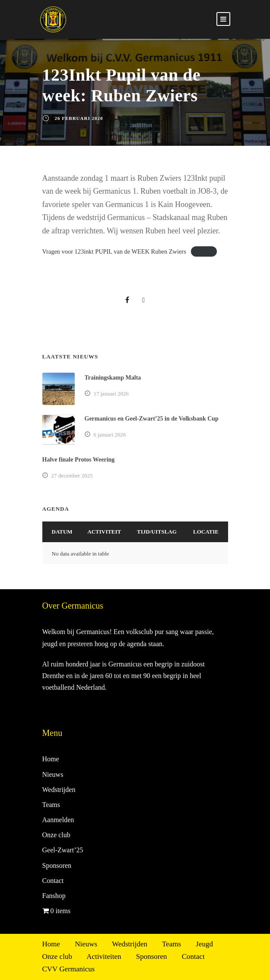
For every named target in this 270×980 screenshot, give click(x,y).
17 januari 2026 (111, 394)
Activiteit (104, 532)
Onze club (56, 835)
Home (51, 759)
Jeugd (204, 944)
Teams (51, 805)
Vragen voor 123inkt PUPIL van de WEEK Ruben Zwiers (114, 251)
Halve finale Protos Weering (79, 460)
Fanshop (54, 896)
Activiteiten (104, 956)
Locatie (206, 532)
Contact (53, 881)
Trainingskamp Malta (113, 378)
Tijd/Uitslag (157, 532)
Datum (62, 532)
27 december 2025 (72, 476)
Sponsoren (57, 865)
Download (204, 251)
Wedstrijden (59, 790)
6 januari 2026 (110, 435)
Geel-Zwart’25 (63, 850)
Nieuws (53, 774)
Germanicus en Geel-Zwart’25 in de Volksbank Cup (152, 419)
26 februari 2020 (79, 118)
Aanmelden (58, 820)
